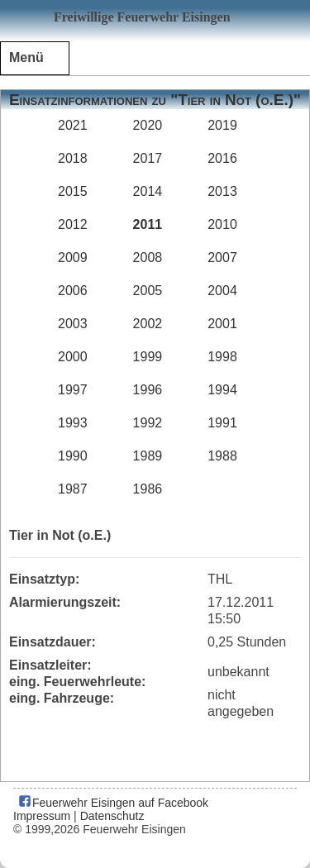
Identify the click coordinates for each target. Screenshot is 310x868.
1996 (148, 390)
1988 (222, 456)
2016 (222, 158)
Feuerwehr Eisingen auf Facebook (113, 803)
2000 (73, 357)
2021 (73, 125)
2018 (73, 158)
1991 (222, 423)
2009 (73, 258)
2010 (222, 224)
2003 (73, 324)
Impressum (42, 816)
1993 (73, 423)
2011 (148, 224)
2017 (148, 158)
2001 (222, 324)
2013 (222, 191)
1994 (222, 390)
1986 (148, 489)
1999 (148, 357)
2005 (148, 291)
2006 (73, 291)
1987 (73, 489)
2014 (148, 191)
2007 (222, 258)
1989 (148, 456)
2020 (148, 125)
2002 (148, 324)
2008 (148, 258)
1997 (73, 390)
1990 (73, 456)
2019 (222, 125)
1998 (222, 357)
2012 (73, 224)
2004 (222, 291)
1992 (148, 423)
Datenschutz (112, 816)
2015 (73, 191)
